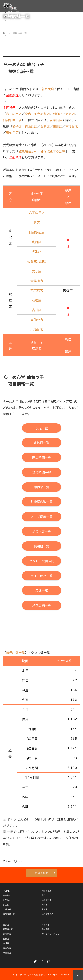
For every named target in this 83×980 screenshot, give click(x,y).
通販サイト (15, 102)
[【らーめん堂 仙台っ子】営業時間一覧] (42, 472)
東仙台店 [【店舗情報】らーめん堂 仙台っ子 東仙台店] (12, 133)
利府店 (45, 905)
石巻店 (6, 939)
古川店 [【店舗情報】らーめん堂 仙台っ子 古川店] (58, 126)
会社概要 (13, 94)
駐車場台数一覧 (25, 59)
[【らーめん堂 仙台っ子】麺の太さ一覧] (42, 531)
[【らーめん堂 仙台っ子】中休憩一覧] (42, 487)
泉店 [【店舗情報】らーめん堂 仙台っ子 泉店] (37, 223)
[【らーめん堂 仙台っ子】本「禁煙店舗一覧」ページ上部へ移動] (42, 605)
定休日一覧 (22, 43)
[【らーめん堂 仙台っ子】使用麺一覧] (42, 546)
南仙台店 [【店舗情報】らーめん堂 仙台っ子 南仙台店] (72, 126)
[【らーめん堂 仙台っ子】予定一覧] (42, 428)
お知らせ (13, 12)
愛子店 (6, 925)
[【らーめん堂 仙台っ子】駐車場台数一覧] (42, 502)
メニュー (13, 20)
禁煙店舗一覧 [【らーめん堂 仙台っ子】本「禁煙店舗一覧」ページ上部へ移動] (15, 653)
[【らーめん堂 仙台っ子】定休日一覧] (42, 443)
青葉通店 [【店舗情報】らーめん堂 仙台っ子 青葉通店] (37, 281)
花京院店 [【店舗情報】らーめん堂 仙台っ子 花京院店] (56, 120)
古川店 (6, 943)
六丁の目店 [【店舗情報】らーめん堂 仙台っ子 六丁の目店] (37, 213)
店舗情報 (13, 24)
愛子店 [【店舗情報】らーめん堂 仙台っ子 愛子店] (17, 126)
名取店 (45, 909)
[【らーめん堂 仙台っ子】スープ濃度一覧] (42, 517)
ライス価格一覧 (25, 78)
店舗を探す (42, 873)
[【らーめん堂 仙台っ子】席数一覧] (42, 590)
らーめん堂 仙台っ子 (37, 975)
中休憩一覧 (22, 55)
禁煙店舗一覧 (24, 86)
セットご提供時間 (27, 74)
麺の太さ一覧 (24, 67)
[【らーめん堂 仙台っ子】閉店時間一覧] (42, 457)
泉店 (44, 895)
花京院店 (7, 934)
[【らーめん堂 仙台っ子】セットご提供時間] (42, 561)
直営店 (20, 28)
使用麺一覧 (22, 71)
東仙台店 (7, 953)
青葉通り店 (8, 929)
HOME (6, 891)
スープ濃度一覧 (25, 63)
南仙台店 (7, 948)
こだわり (13, 16)
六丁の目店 (46, 891)
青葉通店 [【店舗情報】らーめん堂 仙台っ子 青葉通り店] (31, 126)
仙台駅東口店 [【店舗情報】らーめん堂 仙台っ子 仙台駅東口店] (12, 120)
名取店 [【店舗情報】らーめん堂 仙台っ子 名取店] (37, 252)
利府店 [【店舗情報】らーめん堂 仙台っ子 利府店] (37, 242)
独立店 (20, 32)
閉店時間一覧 (24, 47)
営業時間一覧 (24, 51)
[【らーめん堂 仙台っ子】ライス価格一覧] (42, 576)
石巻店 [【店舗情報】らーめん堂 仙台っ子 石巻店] (45, 126)
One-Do (21, 106)
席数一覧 (21, 82)
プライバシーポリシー (29, 98)
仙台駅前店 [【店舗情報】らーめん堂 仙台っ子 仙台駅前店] (37, 232)
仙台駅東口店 (47, 914)
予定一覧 (21, 39)
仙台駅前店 (46, 900)
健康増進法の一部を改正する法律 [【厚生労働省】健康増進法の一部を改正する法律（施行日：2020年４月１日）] (42, 151)
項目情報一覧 (16, 36)
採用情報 (13, 90)
